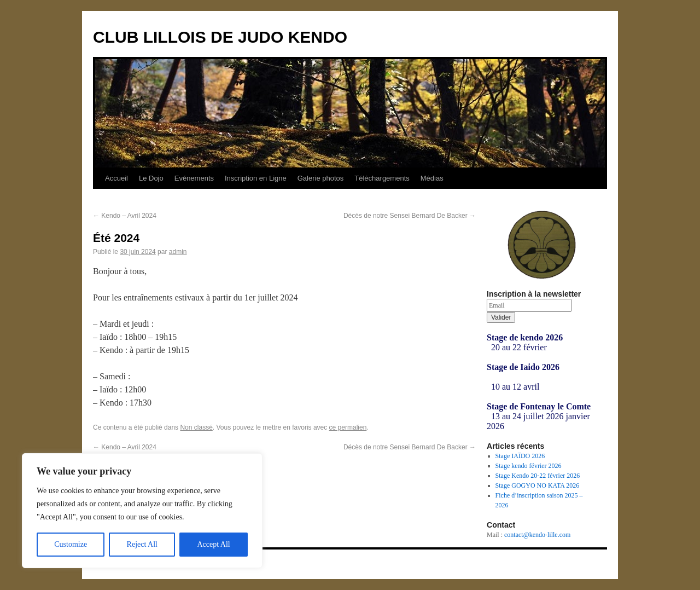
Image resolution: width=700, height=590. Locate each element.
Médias (432, 178)
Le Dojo (151, 178)
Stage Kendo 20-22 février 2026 (538, 476)
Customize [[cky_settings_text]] (71, 544)
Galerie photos (321, 178)
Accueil (116, 178)
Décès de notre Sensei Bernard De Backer (410, 216)
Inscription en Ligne (256, 178)
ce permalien (348, 427)
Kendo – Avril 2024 (125, 216)
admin (178, 252)
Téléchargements (382, 178)
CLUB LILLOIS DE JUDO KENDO (220, 37)
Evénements (194, 178)
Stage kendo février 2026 (529, 466)
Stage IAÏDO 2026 (520, 456)
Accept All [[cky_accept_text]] (213, 544)
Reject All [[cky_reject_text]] (142, 544)
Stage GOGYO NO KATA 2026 (538, 485)
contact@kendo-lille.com (537, 535)
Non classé (196, 427)
